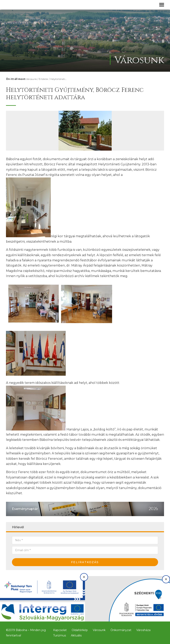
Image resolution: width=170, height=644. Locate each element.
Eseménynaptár (25, 509)
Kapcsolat (60, 630)
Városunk (31, 79)
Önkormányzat (121, 630)
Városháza (143, 630)
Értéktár (44, 79)
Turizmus (60, 635)
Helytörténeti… (58, 79)
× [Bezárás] (84, 577)
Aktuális (76, 635)
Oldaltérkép (80, 630)
